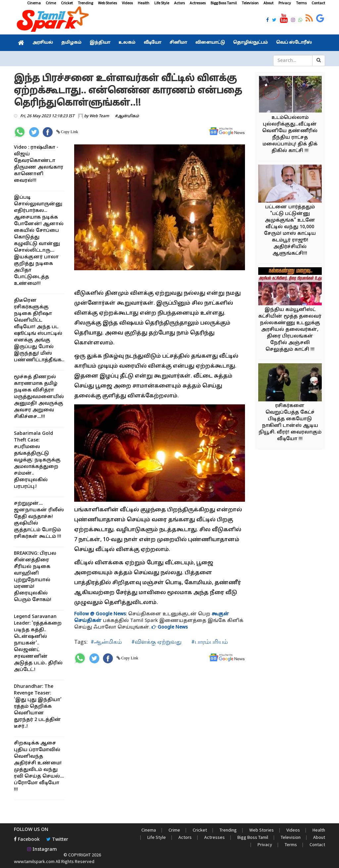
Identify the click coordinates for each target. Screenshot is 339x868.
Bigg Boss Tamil (224, 3)
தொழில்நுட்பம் (250, 43)
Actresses (198, 3)
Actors (179, 3)
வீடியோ (152, 43)
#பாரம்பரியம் (209, 642)
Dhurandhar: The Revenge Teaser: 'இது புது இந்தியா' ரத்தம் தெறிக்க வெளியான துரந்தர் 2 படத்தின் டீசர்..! (38, 707)
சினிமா (178, 43)
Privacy (285, 3)
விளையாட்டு (210, 43)
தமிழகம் (71, 43)
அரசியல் (43, 43)
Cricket (67, 3)
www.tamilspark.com (34, 861)
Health (144, 3)
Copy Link (69, 132)
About (268, 3)
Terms (301, 3)
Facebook (27, 840)
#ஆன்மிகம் (127, 116)
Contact (318, 3)
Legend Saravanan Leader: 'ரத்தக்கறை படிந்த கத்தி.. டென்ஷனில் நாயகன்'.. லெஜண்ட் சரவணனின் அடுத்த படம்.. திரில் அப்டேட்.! (38, 643)
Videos (127, 3)
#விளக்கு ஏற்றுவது (156, 642)
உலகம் (127, 43)
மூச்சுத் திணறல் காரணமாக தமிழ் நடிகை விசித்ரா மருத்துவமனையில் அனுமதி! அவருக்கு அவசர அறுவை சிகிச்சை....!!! (39, 397)
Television (250, 3)
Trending (85, 3)
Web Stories (107, 3)
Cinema (34, 3)
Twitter (57, 840)
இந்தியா (100, 43)
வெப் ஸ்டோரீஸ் (294, 43)
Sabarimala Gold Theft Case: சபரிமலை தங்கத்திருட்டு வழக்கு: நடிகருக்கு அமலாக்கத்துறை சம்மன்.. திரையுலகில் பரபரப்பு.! (37, 460)
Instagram (42, 850)
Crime (51, 3)
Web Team (99, 116)
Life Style (162, 3)
